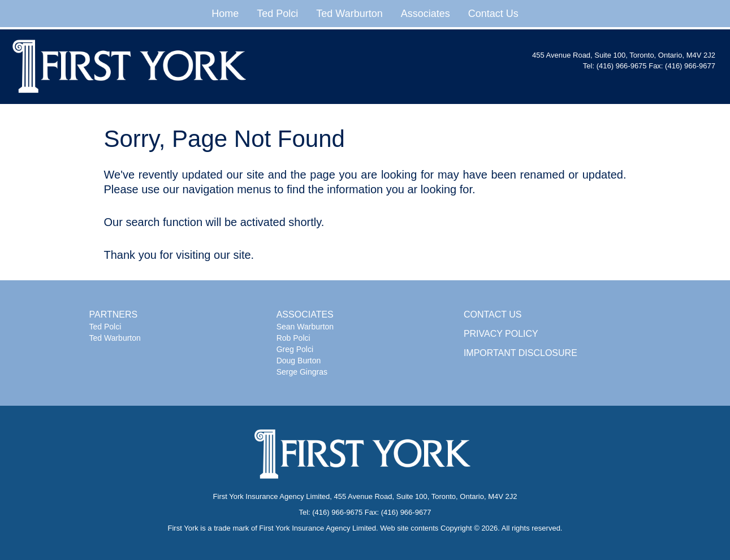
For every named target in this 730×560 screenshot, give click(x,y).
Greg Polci (295, 349)
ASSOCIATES (305, 314)
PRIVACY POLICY (501, 334)
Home (225, 14)
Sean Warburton (305, 327)
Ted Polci (277, 14)
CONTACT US (493, 314)
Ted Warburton (349, 14)
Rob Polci (293, 338)
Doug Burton (299, 361)
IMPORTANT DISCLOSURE (520, 353)
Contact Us (493, 14)
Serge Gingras (302, 372)
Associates (426, 14)
